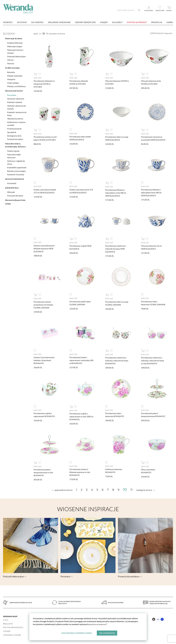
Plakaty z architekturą (16, 85)
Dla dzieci (117, 22)
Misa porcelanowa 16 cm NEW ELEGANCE (151, 247)
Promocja (157, 22)
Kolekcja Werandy (15, 42)
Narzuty (11, 62)
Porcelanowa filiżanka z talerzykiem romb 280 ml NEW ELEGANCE (116, 193)
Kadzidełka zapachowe (17, 166)
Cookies (7, 631)
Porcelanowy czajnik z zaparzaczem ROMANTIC (44, 414)
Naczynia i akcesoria (16, 98)
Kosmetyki (12, 182)
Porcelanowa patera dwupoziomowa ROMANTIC (153, 414)
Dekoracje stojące (15, 45)
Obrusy (10, 59)
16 (40, 34)
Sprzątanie (12, 131)
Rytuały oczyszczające (16, 170)
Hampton (11, 78)
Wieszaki (11, 191)
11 (132, 489)
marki (170, 22)
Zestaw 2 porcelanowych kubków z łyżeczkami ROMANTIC (44, 360)
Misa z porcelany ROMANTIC (148, 470)
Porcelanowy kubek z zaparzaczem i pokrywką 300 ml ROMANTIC (81, 360)
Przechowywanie (14, 128)
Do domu (22, 22)
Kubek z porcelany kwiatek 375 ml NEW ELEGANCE (45, 191)
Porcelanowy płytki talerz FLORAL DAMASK (80, 303)
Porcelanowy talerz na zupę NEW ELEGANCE (117, 138)
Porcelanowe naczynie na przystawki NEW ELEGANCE (153, 138)
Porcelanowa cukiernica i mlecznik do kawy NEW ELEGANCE (116, 248)
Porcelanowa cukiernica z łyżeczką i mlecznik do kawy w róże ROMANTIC (153, 360)
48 (47, 34)
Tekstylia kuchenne (15, 118)
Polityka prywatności (13, 627)
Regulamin (8, 623)
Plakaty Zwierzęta (15, 75)
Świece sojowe (13, 150)
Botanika (11, 71)
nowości (8, 22)
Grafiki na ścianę (12, 67)
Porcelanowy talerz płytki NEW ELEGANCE (80, 138)
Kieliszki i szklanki (15, 101)
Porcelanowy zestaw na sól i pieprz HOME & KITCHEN (45, 138)
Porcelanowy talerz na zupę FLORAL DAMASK (117, 303)
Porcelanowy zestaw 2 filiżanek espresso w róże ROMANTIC (80, 472)
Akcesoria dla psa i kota (15, 199)
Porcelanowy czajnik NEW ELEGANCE (80, 247)
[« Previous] (62, 490)
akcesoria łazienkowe (15, 178)
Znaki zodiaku (13, 82)
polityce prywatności (99, 624)
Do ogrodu (37, 22)
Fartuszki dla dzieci (15, 195)
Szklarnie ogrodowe (59, 22)
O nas (6, 619)
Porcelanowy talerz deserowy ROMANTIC (115, 414)
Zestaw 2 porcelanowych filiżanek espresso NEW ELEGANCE (44, 248)
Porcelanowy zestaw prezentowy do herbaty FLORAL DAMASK (43, 304)
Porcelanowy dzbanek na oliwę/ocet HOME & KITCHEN (44, 84)
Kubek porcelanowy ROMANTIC (114, 470)
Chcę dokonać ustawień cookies (76, 633)
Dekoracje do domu (14, 38)
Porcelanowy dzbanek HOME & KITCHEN (79, 82)
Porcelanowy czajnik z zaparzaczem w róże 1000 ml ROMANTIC (81, 416)
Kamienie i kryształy (16, 174)
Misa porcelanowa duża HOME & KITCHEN (151, 82)
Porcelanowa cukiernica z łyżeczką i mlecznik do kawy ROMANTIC (117, 360)
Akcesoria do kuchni (14, 90)
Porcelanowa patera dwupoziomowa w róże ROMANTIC (43, 472)
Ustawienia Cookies (12, 635)
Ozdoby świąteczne (85, 22)
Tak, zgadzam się (107, 633)
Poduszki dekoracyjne (16, 55)
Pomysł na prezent (137, 22)
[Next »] (145, 490)
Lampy (8, 203)
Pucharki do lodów (15, 138)
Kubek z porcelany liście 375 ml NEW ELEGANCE (81, 191)
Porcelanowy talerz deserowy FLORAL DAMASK (153, 303)
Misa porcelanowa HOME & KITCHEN (117, 82)
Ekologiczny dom (14, 135)
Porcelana (12, 94)
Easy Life (38, 78)
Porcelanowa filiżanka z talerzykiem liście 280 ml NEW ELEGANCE (151, 192)
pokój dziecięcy (12, 187)
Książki (104, 22)
